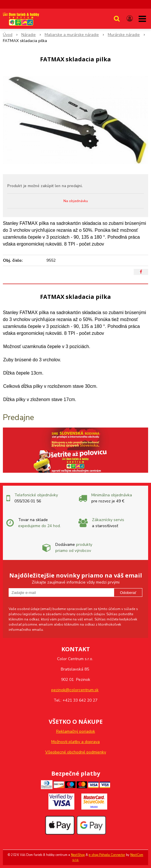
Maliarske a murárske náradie (72, 35)
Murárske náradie (124, 35)
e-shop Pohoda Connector (107, 855)
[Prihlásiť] (130, 19)
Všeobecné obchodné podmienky (76, 752)
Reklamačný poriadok (76, 731)
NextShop (78, 855)
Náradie (29, 35)
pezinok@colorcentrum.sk (75, 690)
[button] (117, 19)
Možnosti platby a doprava (75, 742)
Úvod (8, 35)
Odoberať (128, 593)
